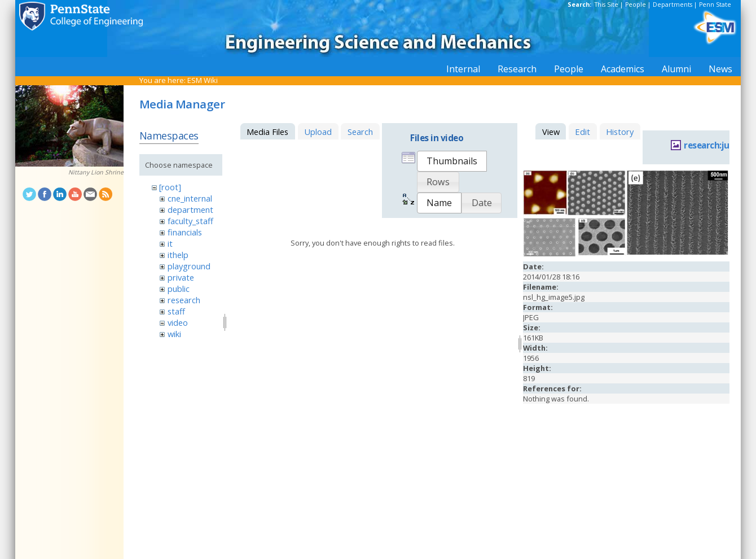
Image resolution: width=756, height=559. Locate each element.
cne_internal (190, 198)
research (184, 300)
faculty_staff (190, 221)
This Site (606, 5)
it (170, 243)
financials (185, 232)
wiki (174, 334)
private (181, 277)
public (179, 289)
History (620, 132)
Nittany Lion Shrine (96, 172)
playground (189, 266)
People (636, 5)
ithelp (178, 255)
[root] (170, 187)
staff (176, 311)
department (190, 209)
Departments (673, 5)
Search (360, 132)
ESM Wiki (203, 80)
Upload (318, 132)
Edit (583, 132)
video (178, 322)
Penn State (715, 5)
